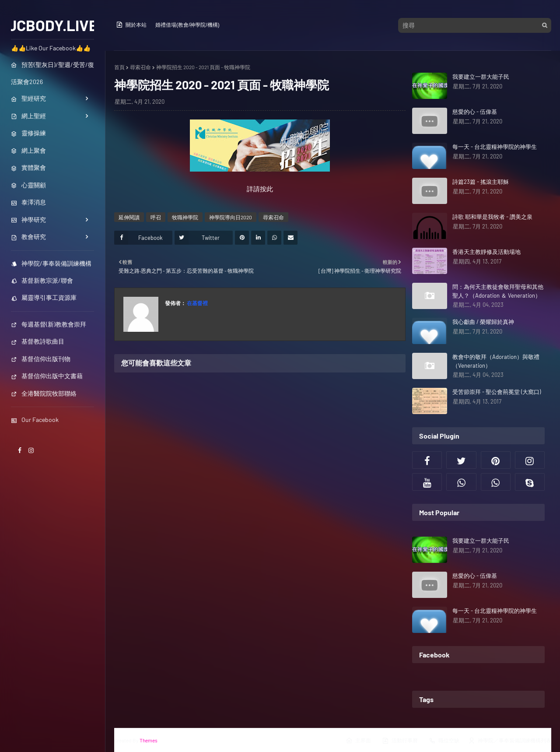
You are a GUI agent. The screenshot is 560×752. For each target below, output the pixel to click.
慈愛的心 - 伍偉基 (475, 112)
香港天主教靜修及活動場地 (486, 252)
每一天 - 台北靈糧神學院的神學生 (495, 147)
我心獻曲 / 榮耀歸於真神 (483, 322)
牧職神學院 (185, 217)
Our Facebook (35, 420)
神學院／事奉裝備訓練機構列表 (510, 741)
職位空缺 (444, 741)
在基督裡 (197, 303)
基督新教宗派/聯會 (42, 280)
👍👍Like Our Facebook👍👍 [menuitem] (51, 48)
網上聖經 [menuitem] (28, 116)
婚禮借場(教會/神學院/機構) (187, 25)
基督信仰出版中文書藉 (47, 376)
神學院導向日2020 (231, 217)
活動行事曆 (400, 741)
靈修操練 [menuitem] (28, 133)
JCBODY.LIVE (53, 25)
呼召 (156, 217)
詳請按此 (260, 189)
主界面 (358, 741)
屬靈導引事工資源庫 (44, 297)
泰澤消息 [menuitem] (28, 202)
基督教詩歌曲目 (38, 341)
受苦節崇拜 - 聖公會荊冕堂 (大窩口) (497, 392)
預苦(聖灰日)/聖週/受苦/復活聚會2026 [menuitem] (52, 73)
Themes (149, 740)
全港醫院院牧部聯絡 (44, 393)
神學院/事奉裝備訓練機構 (51, 263)
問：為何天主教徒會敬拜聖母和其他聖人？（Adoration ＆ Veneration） (498, 291)
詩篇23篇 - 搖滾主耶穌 (481, 182)
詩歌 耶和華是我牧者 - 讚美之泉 (492, 217)
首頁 (119, 67)
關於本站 (131, 25)
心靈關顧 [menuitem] (28, 185)
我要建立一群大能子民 (481, 77)
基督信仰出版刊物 (41, 359)
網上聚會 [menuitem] (28, 150)
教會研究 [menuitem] (28, 237)
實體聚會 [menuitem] (28, 167)
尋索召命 (140, 67)
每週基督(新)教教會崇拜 (49, 324)
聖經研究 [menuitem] (28, 98)
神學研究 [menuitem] (28, 220)
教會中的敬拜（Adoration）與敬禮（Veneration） (496, 361)
